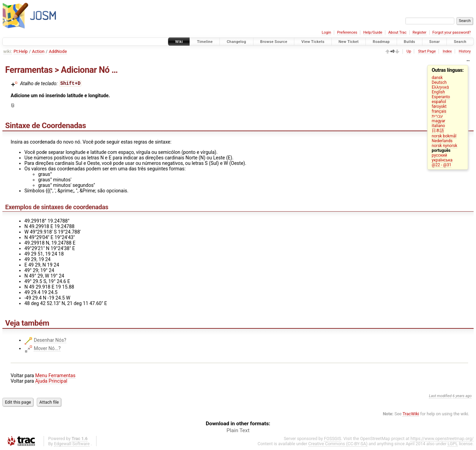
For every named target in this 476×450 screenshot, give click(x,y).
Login (326, 32)
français (439, 111)
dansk (437, 78)
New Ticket (349, 42)
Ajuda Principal (51, 381)
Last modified (440, 396)
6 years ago (462, 396)
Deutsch (439, 82)
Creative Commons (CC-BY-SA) (338, 444)
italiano (438, 126)
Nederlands (442, 141)
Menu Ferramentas (55, 375)
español (439, 102)
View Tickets (313, 42)
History (465, 51)
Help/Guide (373, 32)
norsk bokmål (444, 136)
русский (439, 155)
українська (442, 160)
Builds (410, 42)
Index (447, 51)
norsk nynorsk (444, 146)
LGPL (453, 444)
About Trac (398, 32)
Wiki (179, 42)
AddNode (58, 51)
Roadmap (381, 42)
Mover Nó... (46, 348)
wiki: (8, 51)
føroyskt (439, 106)
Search (460, 42)
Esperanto (441, 97)
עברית (437, 116)
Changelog (236, 42)
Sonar (435, 42)
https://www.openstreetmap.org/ (442, 438)
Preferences (347, 32)
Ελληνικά (440, 87)
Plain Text (238, 430)
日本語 (438, 131)
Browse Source (274, 42)
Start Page (427, 51)
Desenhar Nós (49, 340)
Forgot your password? (452, 32)
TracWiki (411, 414)
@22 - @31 (441, 165)
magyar (439, 121)
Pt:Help (21, 51)
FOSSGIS (332, 438)
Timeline (205, 42)
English (438, 92)
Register (419, 32)
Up (409, 51)
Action (38, 51)
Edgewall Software (72, 444)
